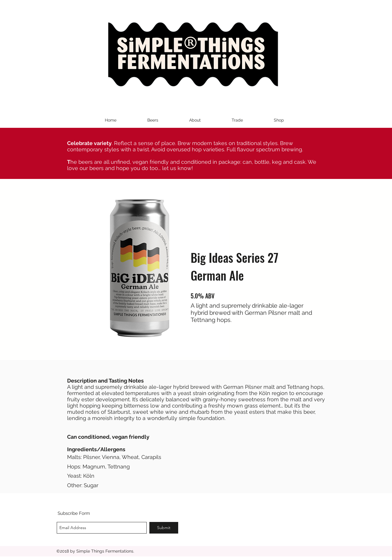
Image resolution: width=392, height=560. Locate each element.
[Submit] (164, 528)
